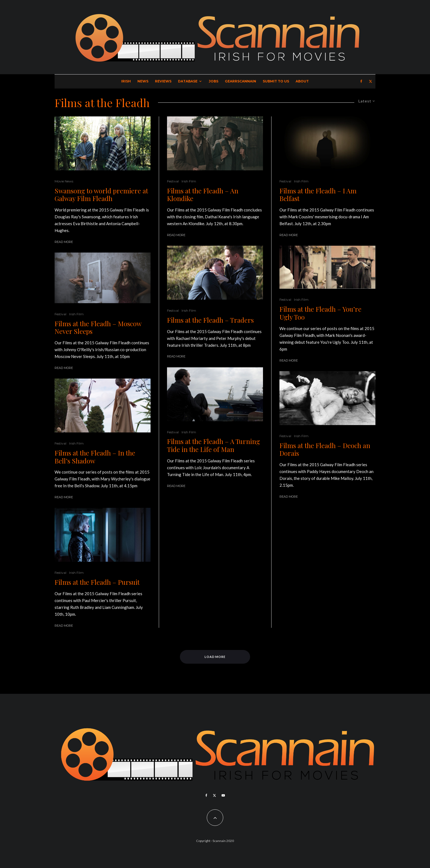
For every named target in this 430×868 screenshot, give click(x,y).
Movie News (64, 181)
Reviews (163, 81)
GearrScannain (241, 81)
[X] (370, 81)
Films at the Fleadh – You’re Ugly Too (320, 313)
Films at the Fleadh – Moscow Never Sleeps (98, 328)
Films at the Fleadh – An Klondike (203, 195)
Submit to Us (276, 81)
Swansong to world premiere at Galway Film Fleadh (101, 195)
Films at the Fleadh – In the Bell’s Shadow (95, 457)
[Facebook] (361, 81)
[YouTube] (223, 795)
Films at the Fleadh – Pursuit (97, 582)
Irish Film (76, 314)
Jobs (213, 81)
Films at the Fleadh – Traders (210, 320)
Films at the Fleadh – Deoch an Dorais (325, 449)
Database (188, 81)
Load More (215, 657)
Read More (64, 242)
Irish (126, 81)
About (302, 81)
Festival (60, 314)
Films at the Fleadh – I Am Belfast (318, 195)
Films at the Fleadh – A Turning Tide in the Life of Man (213, 445)
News (143, 81)
